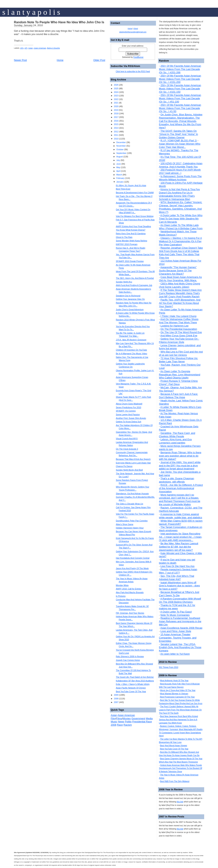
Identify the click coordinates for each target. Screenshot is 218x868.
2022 (116, 99)
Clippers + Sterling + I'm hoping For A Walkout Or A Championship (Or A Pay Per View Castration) (181, 241)
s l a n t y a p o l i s (31, 12)
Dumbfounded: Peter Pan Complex (132, 521)
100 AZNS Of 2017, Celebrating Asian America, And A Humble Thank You (181, 165)
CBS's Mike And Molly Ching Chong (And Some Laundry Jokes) (180, 285)
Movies (127, 718)
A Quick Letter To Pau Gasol (176, 612)
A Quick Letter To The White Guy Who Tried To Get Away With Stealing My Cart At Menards (181, 219)
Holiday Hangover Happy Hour (130, 528)
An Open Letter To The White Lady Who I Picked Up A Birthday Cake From (181, 227)
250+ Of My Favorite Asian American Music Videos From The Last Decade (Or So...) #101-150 (180, 89)
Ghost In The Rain (124, 237)
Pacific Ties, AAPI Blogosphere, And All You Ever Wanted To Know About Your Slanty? (180, 303)
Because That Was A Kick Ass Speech (133, 459)
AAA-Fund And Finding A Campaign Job (134, 285)
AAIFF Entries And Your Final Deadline (133, 226)
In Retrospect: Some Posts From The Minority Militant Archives (180, 178)
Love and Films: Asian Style (176, 631)
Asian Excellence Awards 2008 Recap (181, 628)
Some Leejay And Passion (128, 414)
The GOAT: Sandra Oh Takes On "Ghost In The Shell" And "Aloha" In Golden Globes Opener (179, 134)
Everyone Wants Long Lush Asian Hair (133, 463)
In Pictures (121, 596)
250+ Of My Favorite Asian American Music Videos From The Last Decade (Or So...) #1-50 (180, 108)
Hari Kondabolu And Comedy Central (133, 558)
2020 (116, 106)
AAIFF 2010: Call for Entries (129, 589)
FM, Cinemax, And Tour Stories (130, 613)
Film (113, 718)
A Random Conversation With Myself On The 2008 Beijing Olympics (180, 600)
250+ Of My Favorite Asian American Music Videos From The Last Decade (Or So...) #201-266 (180, 69)
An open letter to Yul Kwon (175, 654)
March (119, 175)
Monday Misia (122, 585)
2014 (116, 128)
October (120, 149)
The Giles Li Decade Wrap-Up (129, 504)
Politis (128, 722)
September (121, 153)
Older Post (99, 60)
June (119, 164)
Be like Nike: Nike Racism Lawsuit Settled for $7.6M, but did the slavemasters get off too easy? (179, 547)
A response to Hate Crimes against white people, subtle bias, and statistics (181, 516)
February (121, 178)
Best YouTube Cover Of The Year (174, 749)
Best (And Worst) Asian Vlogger (174, 746)
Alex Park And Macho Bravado (130, 592)
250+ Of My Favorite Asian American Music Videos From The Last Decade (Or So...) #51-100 (180, 98)
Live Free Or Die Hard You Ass (177, 566)
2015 (116, 124)
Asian (30, 48)
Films (119, 718)
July (118, 160)
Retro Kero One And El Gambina (131, 233)
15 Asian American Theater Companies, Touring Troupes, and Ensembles (178, 638)
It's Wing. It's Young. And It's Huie (131, 185)
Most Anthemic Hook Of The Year (174, 681)
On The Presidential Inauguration (179, 329)
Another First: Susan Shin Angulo (131, 418)
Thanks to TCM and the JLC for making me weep (177, 607)
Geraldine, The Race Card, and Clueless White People (177, 435)
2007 (116, 702)
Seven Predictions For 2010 (128, 407)
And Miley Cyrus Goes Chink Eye (179, 336)
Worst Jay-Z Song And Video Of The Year (178, 690)
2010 (116, 139)
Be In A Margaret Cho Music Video (131, 354)
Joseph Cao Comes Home (128, 660)
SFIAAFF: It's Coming (126, 411)
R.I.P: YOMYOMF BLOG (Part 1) (179, 140)
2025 (116, 88)
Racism (128, 725)
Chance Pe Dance (124, 466)
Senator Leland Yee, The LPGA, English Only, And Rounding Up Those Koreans (180, 647)
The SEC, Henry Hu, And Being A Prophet (135, 278)
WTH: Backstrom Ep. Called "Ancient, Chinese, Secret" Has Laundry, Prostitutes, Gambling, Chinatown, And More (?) (181, 207)
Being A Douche (53, 48)
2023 (116, 96)
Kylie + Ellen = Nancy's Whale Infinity (133, 684)
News (121, 722)
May (118, 167)
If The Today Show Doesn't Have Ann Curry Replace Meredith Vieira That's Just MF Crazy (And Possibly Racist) (180, 293)
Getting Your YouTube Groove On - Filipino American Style (179, 340)
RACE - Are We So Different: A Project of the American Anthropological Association (181, 488)
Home (60, 60)
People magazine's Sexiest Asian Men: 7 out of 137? (178, 571)
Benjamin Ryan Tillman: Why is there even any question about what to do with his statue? (180, 456)
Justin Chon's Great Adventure (130, 309)
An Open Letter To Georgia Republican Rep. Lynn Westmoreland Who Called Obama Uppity (180, 375)
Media (149, 718)
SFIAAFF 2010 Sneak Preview (130, 261)
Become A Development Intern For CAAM (135, 193)
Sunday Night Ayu (124, 282)
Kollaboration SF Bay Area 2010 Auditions (135, 681)
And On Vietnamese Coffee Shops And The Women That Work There (179, 321)
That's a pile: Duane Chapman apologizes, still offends (177, 480)
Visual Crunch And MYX (127, 439)
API (26, 48)
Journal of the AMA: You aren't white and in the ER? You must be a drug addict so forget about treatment (180, 466)
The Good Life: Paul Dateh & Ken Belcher (135, 677)
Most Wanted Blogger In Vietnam (174, 694)
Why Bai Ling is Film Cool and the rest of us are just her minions (181, 353)
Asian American (40, 48)
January (120, 182)
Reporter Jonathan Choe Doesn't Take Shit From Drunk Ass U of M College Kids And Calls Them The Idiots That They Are (181, 253)
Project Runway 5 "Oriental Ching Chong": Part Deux (178, 383)
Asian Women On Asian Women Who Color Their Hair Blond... (180, 145)
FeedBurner (138, 57)
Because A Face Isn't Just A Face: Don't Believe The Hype (179, 396)
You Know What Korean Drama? (131, 230)
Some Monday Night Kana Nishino (131, 241)
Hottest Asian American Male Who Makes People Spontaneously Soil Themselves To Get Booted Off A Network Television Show (181, 768)
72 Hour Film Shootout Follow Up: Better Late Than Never (179, 360)
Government (138, 718)
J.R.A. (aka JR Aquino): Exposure (131, 340)
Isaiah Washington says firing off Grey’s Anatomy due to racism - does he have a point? (179, 586)
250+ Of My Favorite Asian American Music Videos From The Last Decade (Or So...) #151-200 (180, 79)
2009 (116, 695)
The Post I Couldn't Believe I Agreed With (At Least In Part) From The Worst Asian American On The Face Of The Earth (180, 710)
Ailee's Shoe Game (125, 524)
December (121, 142)
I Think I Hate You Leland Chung (178, 316)
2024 (116, 92)
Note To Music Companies (175, 615)
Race (120, 725)
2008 (116, 699)
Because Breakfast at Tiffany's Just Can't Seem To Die (179, 594)
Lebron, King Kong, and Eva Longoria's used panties (175, 441)
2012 (116, 132)
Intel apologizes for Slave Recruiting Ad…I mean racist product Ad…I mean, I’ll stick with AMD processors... (181, 537)
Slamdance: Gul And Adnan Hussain (132, 494)
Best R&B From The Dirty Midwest (175, 781)
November (121, 146)
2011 (116, 135)
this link (180, 802)
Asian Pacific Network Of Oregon (131, 688)
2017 (116, 117)
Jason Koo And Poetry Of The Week (132, 568)
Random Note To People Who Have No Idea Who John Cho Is (59, 22)
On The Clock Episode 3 (127, 449)
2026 (116, 85)
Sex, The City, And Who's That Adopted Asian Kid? (177, 578)
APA (22, 48)
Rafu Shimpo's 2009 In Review (130, 656)
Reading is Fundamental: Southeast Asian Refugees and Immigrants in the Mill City (180, 621)
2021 (116, 103)
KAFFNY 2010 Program (127, 244)
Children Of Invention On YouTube (131, 350)
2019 (116, 110)
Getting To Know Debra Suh (128, 422)
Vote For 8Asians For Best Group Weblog (135, 216)
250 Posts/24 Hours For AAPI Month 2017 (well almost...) (180, 171)
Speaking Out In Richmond (128, 296)
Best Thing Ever (123, 189)
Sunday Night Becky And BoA (129, 470)
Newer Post (20, 60)
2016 (116, 121)
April (118, 171)
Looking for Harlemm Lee (174, 326)
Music (114, 722)
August (120, 157)
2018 (116, 113)
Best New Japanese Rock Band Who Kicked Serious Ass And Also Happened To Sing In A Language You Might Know (179, 720)
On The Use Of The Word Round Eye (181, 332)
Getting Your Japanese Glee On (130, 299)
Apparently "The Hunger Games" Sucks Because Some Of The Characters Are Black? (178, 271)
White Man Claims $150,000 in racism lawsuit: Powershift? (181, 522)
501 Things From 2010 (169, 667)
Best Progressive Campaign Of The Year (177, 697)
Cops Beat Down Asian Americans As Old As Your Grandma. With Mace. (180, 279)
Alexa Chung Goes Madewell (129, 404)
